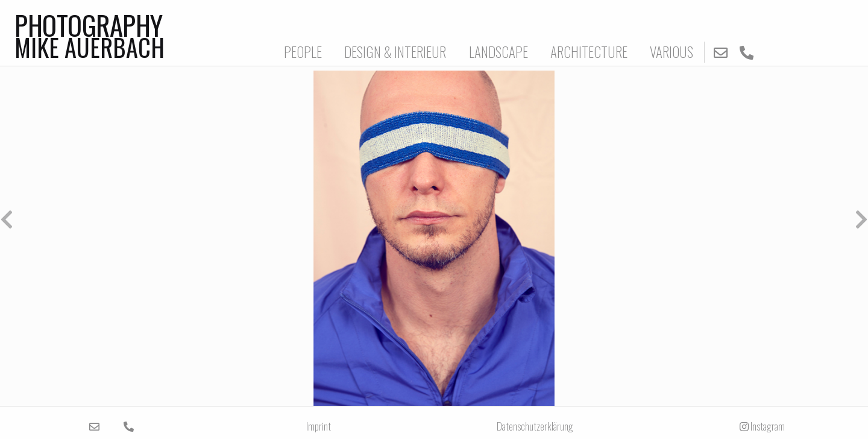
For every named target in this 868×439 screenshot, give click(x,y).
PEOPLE (303, 52)
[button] (217, 219)
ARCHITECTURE (589, 52)
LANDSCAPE (498, 52)
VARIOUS (671, 52)
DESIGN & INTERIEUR (395, 52)
